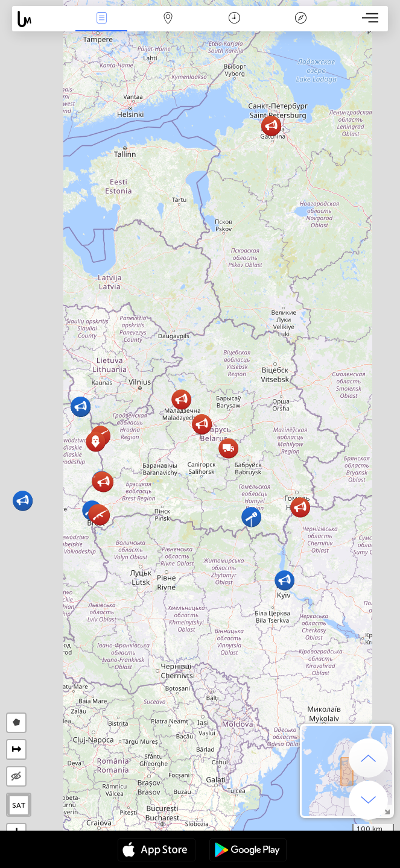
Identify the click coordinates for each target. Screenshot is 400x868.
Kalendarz (234, 19)
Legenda (301, 19)
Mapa (168, 19)
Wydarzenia (101, 19)
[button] (284, 580)
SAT (19, 805)
